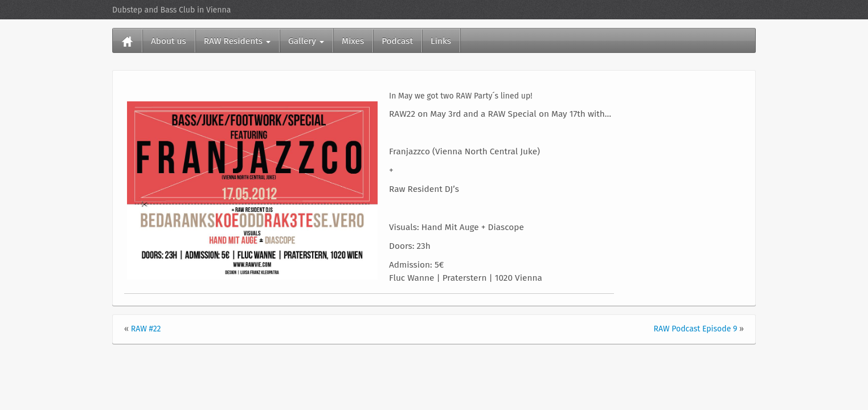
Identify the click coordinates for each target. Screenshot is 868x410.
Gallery (306, 41)
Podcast (397, 41)
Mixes (353, 41)
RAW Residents (237, 41)
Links (441, 41)
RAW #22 (146, 329)
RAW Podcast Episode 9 (696, 329)
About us (169, 41)
